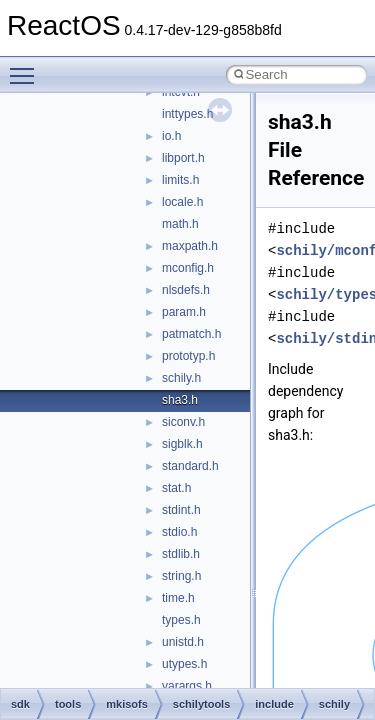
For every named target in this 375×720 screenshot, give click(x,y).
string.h (181, 576)
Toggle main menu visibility (27, 67)
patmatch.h (191, 334)
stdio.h (179, 532)
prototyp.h (188, 356)
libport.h (183, 158)
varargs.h (187, 686)
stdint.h (181, 510)
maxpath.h (190, 246)
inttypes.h (187, 114)
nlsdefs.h (186, 290)
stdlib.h (181, 554)
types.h (181, 620)
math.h (180, 224)
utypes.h (184, 664)
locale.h (182, 202)
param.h (184, 312)
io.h (171, 136)
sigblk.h (182, 444)
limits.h (180, 180)
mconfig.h (188, 268)
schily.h (181, 378)
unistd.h (183, 642)
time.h (178, 598)
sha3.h (180, 400)
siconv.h (183, 422)
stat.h (176, 488)
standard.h (190, 466)
